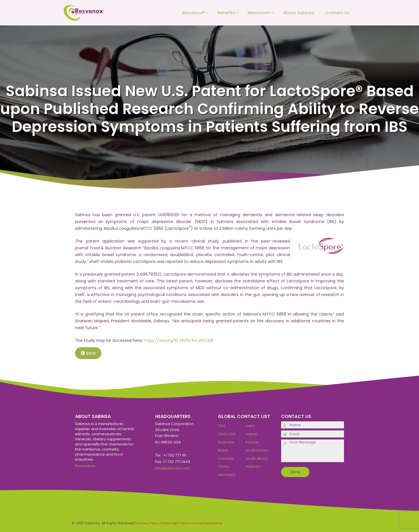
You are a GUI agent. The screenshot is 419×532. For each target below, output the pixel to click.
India (250, 426)
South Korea (257, 450)
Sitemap (170, 523)
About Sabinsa (299, 13)
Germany (227, 475)
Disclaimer (213, 523)
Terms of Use (191, 523)
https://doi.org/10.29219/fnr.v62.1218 (178, 340)
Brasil (223, 450)
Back (88, 353)
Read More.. (86, 466)
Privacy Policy (148, 523)
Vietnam (253, 466)
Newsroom (263, 13)
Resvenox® (197, 13)
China (223, 466)
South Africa (256, 459)
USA (222, 426)
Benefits (230, 13)
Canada (226, 459)
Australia (226, 442)
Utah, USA (227, 434)
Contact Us (337, 13)
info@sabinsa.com (172, 468)
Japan (251, 434)
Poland (252, 442)
